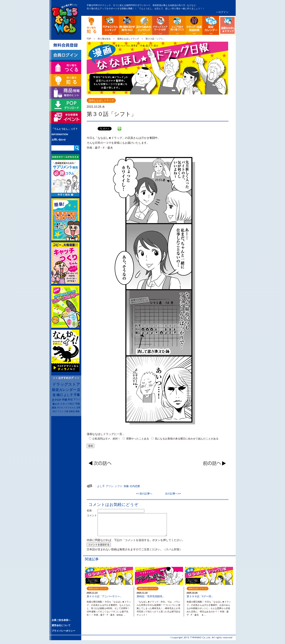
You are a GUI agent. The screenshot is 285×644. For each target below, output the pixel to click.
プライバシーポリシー (63, 631)
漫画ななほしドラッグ (235, 19)
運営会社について (61, 625)
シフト (119, 486)
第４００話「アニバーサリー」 (105, 596)
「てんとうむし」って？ (65, 129)
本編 (64, 399)
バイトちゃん (70, 408)
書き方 (56, 404)
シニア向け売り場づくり (177, 25)
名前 (92, 510)
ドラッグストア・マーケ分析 (160, 25)
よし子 (68, 395)
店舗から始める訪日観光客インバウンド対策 (144, 25)
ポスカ (60, 408)
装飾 (77, 411)
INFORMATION (60, 134)
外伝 (70, 399)
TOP (89, 39)
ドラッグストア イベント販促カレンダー (211, 25)
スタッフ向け (67, 404)
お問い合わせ (59, 140)
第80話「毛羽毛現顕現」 (151, 596)
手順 (77, 404)
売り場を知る (104, 39)
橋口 (60, 395)
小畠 (66, 411)
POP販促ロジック (110, 25)
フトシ (60, 411)
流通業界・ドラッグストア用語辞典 (194, 25)
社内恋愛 (135, 486)
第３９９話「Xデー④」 (200, 596)
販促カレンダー (64, 390)
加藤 (126, 486)
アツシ (77, 399)
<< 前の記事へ (145, 494)
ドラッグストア (66, 384)
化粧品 (72, 411)
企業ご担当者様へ (61, 620)
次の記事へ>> (172, 494)
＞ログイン (222, 12)
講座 (54, 408)
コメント (92, 515)
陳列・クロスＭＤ (127, 25)
